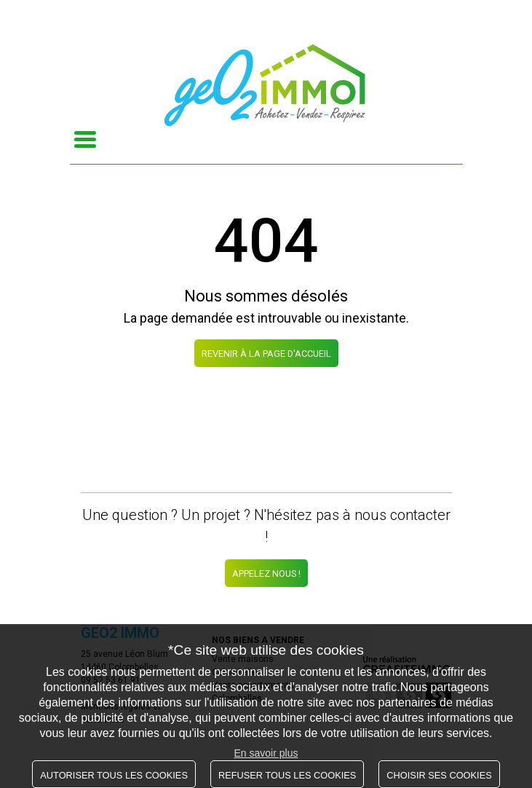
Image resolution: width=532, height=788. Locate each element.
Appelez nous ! (266, 574)
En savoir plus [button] (266, 753)
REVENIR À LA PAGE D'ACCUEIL (266, 354)
